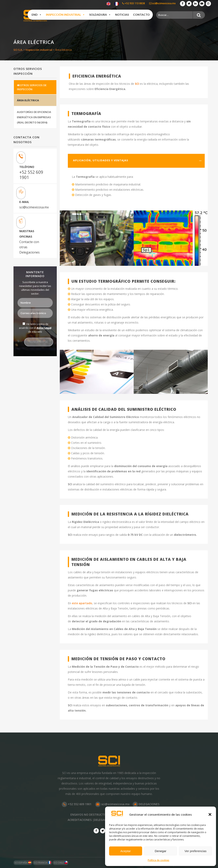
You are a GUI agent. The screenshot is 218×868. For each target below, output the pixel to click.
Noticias (122, 15)
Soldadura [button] (100, 15)
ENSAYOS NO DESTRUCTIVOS (90, 815)
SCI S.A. (18, 50)
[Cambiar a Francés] (117, 4)
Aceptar (126, 851)
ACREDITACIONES (80, 820)
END (37, 15)
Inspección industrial (65, 15)
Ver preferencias (196, 851)
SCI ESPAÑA (23, 863)
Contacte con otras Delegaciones (29, 247)
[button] (210, 814)
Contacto (141, 15)
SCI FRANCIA (42, 863)
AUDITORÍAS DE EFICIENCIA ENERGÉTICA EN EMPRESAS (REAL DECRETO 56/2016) (34, 117)
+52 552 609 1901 (31, 175)
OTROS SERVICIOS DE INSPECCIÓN (32, 87)
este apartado (82, 603)
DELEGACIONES (146, 804)
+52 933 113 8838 (134, 3)
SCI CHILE (61, 863)
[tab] (136, 161)
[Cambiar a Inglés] (108, 4)
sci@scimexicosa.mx (162, 3)
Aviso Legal (44, 328)
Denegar (161, 851)
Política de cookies (159, 860)
